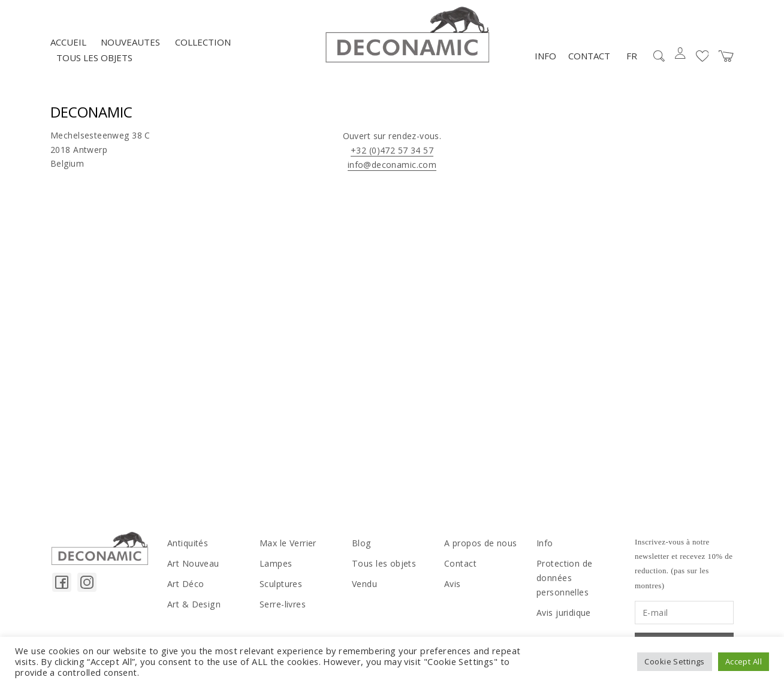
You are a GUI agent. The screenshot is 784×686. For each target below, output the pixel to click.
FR (632, 56)
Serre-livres (283, 605)
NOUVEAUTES (130, 43)
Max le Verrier (288, 544)
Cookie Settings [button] (674, 661)
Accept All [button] (744, 661)
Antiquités (188, 544)
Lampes (276, 564)
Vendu (364, 584)
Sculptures (281, 584)
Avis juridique (564, 613)
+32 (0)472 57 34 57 (392, 151)
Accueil (68, 43)
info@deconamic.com (392, 165)
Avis (453, 584)
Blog (361, 544)
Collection (203, 43)
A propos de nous (481, 544)
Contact (589, 56)
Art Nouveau (193, 564)
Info (545, 56)
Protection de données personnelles (564, 578)
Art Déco (186, 584)
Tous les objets (94, 58)
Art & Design (194, 605)
